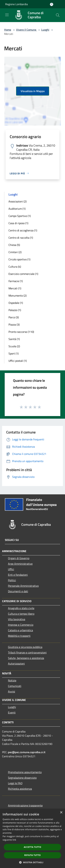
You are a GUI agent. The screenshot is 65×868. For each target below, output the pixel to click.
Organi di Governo (19, 558)
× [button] (61, 813)
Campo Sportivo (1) (20, 216)
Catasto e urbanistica (20, 630)
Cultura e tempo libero (21, 614)
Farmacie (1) (16, 281)
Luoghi (45, 30)
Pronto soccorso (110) (21, 332)
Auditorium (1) (17, 209)
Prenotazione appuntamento (25, 772)
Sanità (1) (14, 339)
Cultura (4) (15, 267)
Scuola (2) (14, 346)
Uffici (11, 569)
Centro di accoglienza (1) (23, 230)
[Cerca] (58, 15)
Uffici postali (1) (18, 361)
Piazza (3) (14, 325)
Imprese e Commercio (21, 625)
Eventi (12, 712)
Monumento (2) (18, 296)
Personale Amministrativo (23, 586)
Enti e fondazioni (18, 575)
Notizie (12, 680)
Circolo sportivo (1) (19, 259)
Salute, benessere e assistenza (26, 658)
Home (8, 30)
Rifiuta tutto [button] (32, 855)
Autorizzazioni (16, 664)
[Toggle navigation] (7, 15)
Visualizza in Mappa (33, 91)
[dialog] (32, 838)
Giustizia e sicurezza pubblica (25, 647)
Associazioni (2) (18, 201)
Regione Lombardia (16, 4)
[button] (33, 862)
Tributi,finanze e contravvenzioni (27, 652)
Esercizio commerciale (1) (23, 274)
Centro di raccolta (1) (21, 238)
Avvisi (12, 691)
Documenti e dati (18, 591)
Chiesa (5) (14, 245)
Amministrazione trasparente (25, 805)
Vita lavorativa (17, 619)
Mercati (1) (15, 288)
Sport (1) (14, 353)
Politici (12, 580)
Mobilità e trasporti (19, 636)
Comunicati (15, 686)
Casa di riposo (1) (18, 223)
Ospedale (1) (16, 303)
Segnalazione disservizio (22, 778)
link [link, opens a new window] (14, 840)
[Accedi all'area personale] (52, 4)
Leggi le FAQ (15, 783)
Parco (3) (14, 317)
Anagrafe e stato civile (21, 608)
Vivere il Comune (27, 30)
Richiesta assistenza (20, 789)
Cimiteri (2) (15, 252)
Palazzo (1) (15, 310)
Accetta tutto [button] (32, 847)
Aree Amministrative (20, 564)
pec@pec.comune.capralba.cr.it (27, 752)
